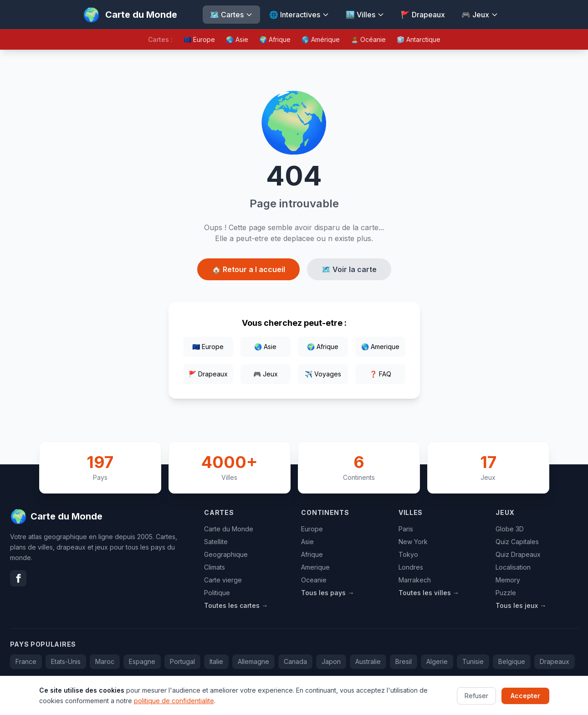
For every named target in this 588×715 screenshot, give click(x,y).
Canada (295, 661)
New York (413, 542)
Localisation (513, 567)
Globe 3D (510, 529)
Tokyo (408, 554)
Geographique (226, 554)
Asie (307, 542)
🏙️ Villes (365, 15)
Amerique (315, 567)
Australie (368, 661)
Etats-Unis (66, 661)
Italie (216, 661)
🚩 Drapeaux (423, 15)
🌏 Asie (237, 39)
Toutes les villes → (429, 593)
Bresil (404, 661)
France (26, 661)
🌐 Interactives (299, 15)
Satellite (216, 542)
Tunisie (473, 661)
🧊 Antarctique (419, 39)
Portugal (182, 661)
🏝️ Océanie (368, 39)
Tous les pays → (327, 593)
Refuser (476, 702)
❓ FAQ (380, 374)
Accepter (525, 702)
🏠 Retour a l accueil (248, 269)
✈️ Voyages (323, 374)
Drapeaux (555, 661)
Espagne (142, 661)
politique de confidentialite (174, 707)
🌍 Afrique (275, 39)
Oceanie (314, 580)
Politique (217, 593)
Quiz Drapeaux (518, 554)
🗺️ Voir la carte (349, 269)
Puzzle (506, 593)
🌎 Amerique (380, 347)
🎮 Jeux (480, 15)
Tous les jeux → (521, 605)
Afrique (312, 554)
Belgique (512, 661)
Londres (411, 567)
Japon (331, 661)
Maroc (105, 661)
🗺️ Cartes (231, 15)
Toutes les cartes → (236, 605)
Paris (406, 529)
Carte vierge (223, 580)
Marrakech (415, 580)
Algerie (437, 661)
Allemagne (253, 661)
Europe (312, 529)
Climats (215, 567)
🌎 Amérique (321, 39)
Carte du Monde (229, 529)
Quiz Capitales (517, 542)
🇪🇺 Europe (199, 39)
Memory (508, 580)
